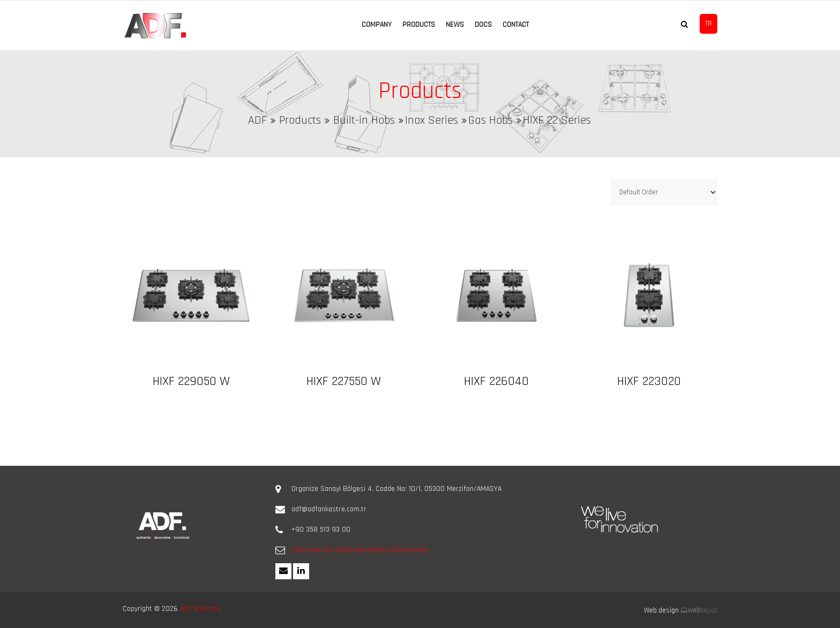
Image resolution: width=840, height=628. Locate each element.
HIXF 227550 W (344, 381)
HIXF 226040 (496, 381)
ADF (257, 120)
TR (708, 24)
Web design (661, 610)
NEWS (455, 25)
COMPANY (377, 25)
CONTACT (516, 25)
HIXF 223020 (649, 381)
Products (300, 120)
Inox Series (432, 120)
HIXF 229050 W (191, 381)
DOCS (483, 25)
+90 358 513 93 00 (321, 529)
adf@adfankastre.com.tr (329, 509)
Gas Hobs (490, 120)
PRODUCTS (419, 25)
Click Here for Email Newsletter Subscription (360, 550)
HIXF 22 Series (557, 120)
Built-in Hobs (364, 120)
